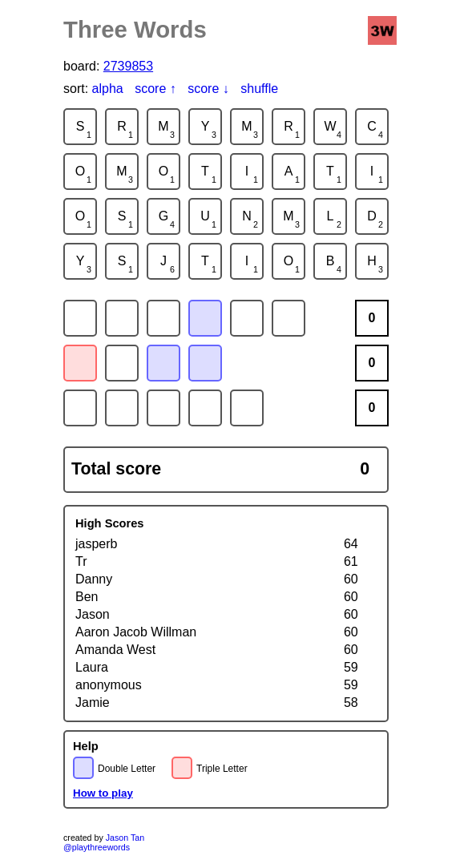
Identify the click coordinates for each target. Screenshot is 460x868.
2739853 (128, 66)
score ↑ (155, 89)
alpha (108, 89)
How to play (103, 793)
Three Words (135, 29)
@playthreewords (97, 847)
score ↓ (208, 89)
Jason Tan (125, 838)
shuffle (259, 89)
